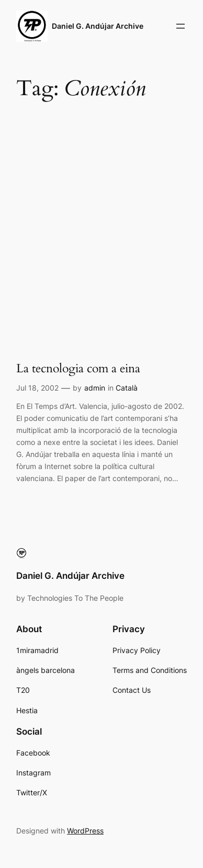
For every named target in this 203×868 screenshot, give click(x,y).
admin (95, 388)
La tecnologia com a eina (78, 368)
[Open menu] (181, 26)
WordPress (85, 831)
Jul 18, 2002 (37, 388)
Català (127, 388)
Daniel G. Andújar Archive (98, 26)
